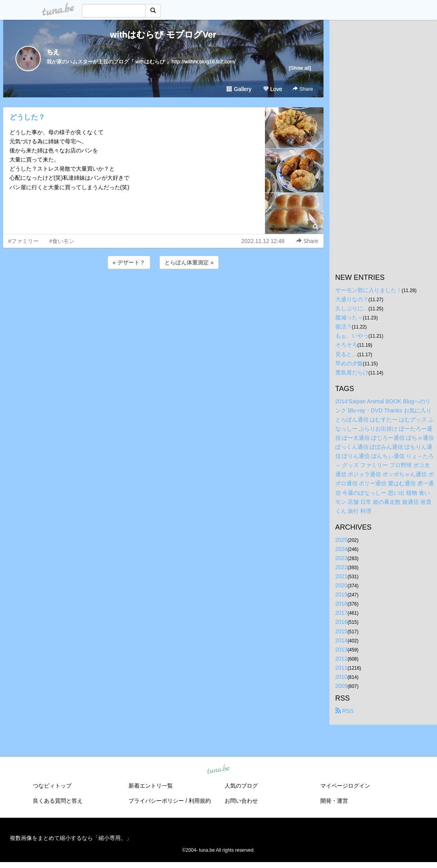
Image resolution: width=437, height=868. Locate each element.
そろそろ (346, 345)
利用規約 (200, 801)
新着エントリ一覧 (151, 786)
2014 (341, 640)
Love (272, 89)
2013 (341, 650)
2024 (341, 549)
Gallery (239, 89)
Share (303, 89)
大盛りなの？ (352, 299)
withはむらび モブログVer (163, 35)
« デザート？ (129, 262)
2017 (341, 613)
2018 (341, 604)
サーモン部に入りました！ (369, 290)
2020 (341, 585)
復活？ (344, 327)
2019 (341, 594)
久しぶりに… (352, 308)
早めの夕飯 (349, 363)
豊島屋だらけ (352, 372)
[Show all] (300, 68)
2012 (341, 659)
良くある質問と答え (58, 801)
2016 (341, 622)
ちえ (53, 52)
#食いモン (62, 241)
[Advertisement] (163, 292)
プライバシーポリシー (156, 801)
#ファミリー (24, 241)
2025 (341, 540)
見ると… (346, 354)
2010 (341, 677)
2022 (341, 567)
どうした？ (27, 117)
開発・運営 (334, 801)
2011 (341, 668)
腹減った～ (349, 317)
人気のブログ (241, 786)
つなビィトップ (52, 786)
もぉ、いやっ (352, 336)
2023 (341, 558)
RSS (345, 711)
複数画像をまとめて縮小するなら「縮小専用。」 (71, 838)
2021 (341, 576)
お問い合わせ (241, 801)
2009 (341, 686)
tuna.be (218, 770)
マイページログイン (345, 786)
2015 (341, 631)
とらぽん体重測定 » (189, 262)
